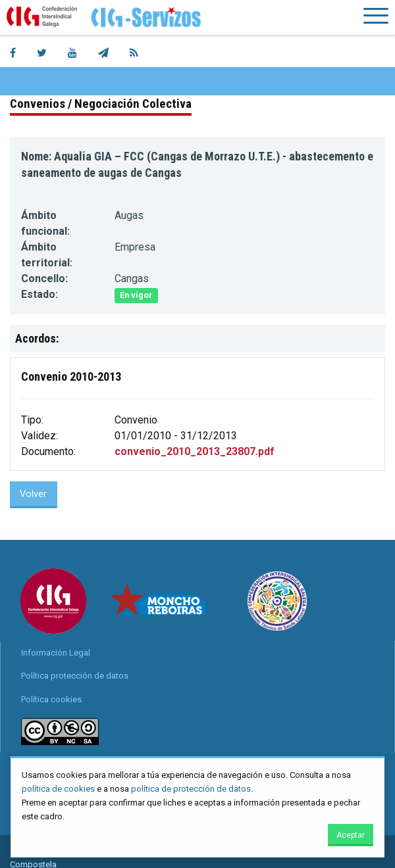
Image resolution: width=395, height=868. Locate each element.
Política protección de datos (75, 676)
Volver (33, 494)
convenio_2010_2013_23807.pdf (195, 451)
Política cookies (51, 699)
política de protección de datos (191, 789)
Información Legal (56, 653)
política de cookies (58, 789)
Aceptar (351, 835)
